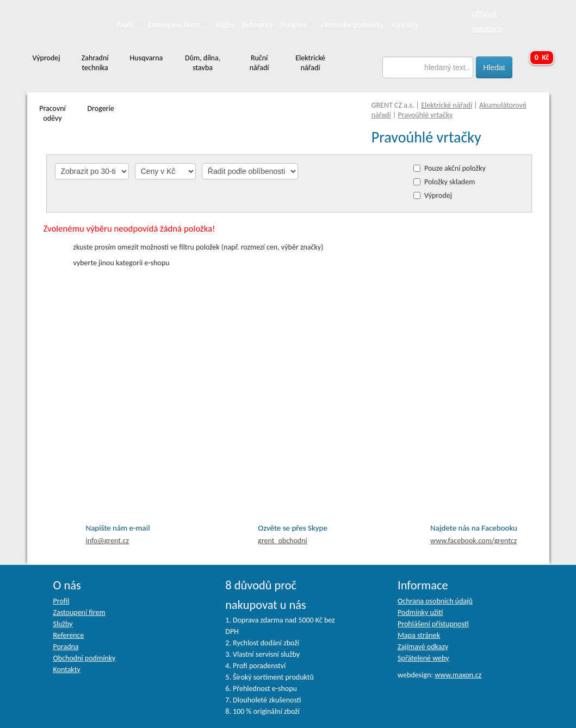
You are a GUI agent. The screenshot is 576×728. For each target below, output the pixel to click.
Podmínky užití (420, 612)
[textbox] (428, 67)
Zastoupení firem (178, 25)
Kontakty (405, 25)
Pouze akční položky (455, 168)
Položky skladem (450, 182)
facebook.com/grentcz (473, 541)
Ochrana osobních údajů (435, 601)
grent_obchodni (282, 541)
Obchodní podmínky (352, 25)
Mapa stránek (419, 635)
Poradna (297, 25)
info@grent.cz (108, 541)
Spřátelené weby (423, 658)
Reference (258, 25)
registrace (487, 29)
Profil (129, 25)
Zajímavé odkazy (423, 647)
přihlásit (485, 14)
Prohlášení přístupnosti (433, 624)
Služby (225, 25)
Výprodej (438, 195)
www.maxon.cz (458, 675)
